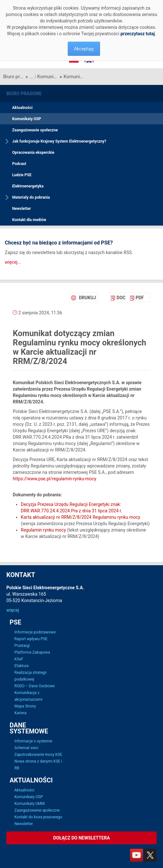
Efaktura (21, 666)
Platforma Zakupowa (32, 652)
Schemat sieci (26, 748)
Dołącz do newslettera (81, 838)
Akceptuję (84, 49)
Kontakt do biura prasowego (38, 817)
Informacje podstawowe (35, 632)
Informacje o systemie (33, 741)
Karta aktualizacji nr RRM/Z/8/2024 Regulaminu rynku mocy (81, 517)
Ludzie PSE (22, 175)
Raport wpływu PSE (31, 639)
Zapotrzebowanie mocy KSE (38, 755)
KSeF (19, 659)
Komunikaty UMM (30, 804)
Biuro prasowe (14, 77)
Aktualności (22, 108)
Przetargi (22, 646)
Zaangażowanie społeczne (35, 130)
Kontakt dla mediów (29, 220)
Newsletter (22, 209)
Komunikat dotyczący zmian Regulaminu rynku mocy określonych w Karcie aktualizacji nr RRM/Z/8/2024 (74, 77)
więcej (13, 610)
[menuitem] (118, 298)
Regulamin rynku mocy (43, 530)
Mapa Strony (25, 706)
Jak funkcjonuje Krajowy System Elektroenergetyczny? (59, 141)
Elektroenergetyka (28, 186)
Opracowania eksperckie (33, 153)
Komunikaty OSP (48, 77)
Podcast (19, 164)
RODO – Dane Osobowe (35, 686)
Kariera (20, 713)
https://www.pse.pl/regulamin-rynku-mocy (54, 479)
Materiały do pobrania (31, 197)
